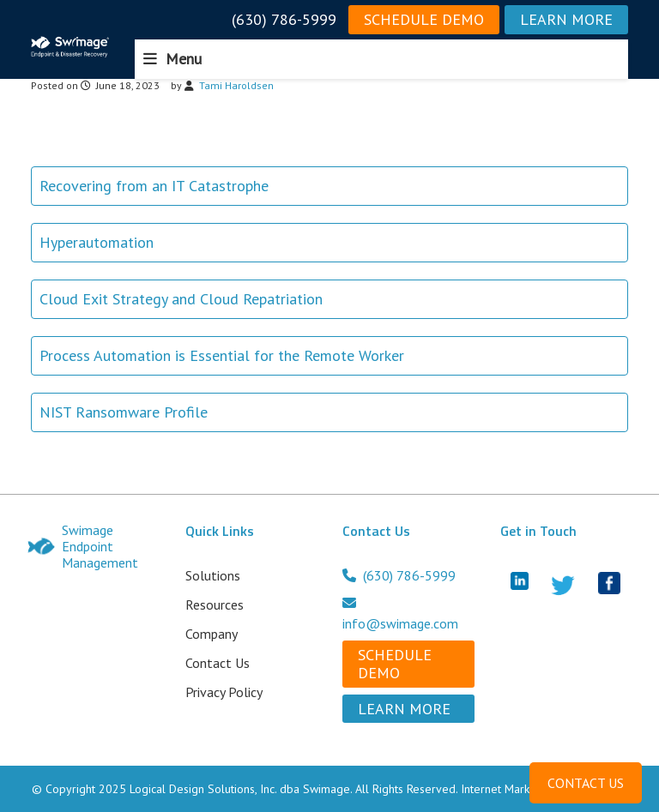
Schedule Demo (424, 19)
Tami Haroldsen (236, 85)
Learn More (566, 19)
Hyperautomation (97, 242)
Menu (184, 59)
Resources (215, 604)
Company (212, 634)
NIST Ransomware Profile (124, 412)
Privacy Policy (224, 692)
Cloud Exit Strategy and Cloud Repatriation (181, 299)
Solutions (213, 575)
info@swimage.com (400, 614)
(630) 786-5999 (284, 19)
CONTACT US (586, 783)
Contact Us (218, 663)
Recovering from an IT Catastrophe (154, 186)
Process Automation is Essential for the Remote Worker (222, 355)
